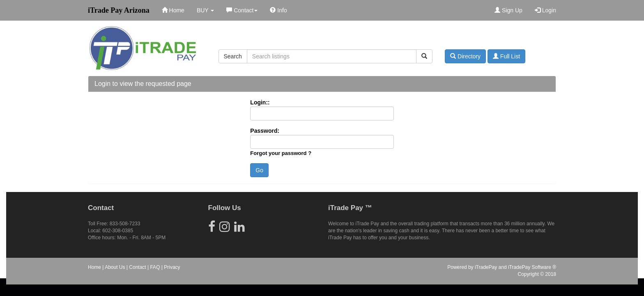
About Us (115, 267)
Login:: (260, 102)
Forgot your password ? (281, 153)
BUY (205, 10)
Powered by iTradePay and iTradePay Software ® (502, 267)
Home (173, 10)
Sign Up (508, 10)
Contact (242, 10)
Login (545, 10)
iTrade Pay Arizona (119, 10)
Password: (265, 131)
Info (278, 10)
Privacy (172, 267)
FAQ (155, 267)
